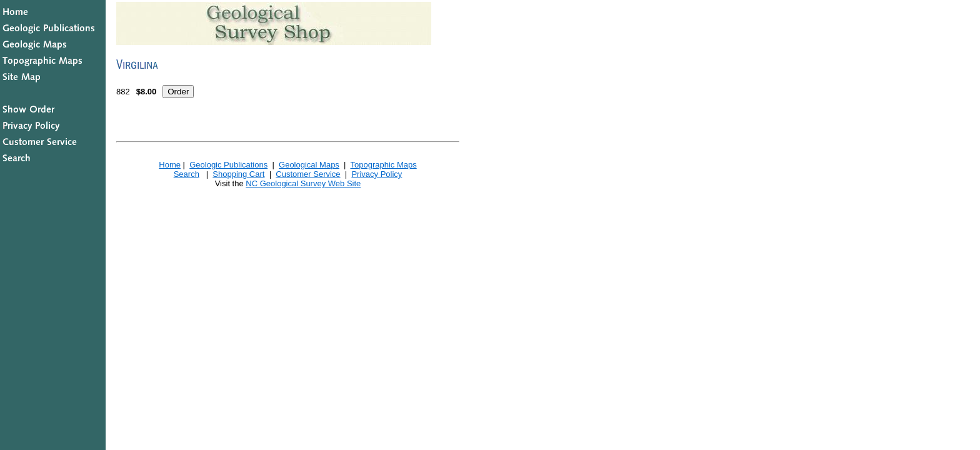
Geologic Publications (228, 165)
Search (187, 174)
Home (170, 165)
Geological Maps (309, 165)
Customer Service (308, 174)
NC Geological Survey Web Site (303, 183)
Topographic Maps (383, 165)
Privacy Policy (377, 174)
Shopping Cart (238, 174)
